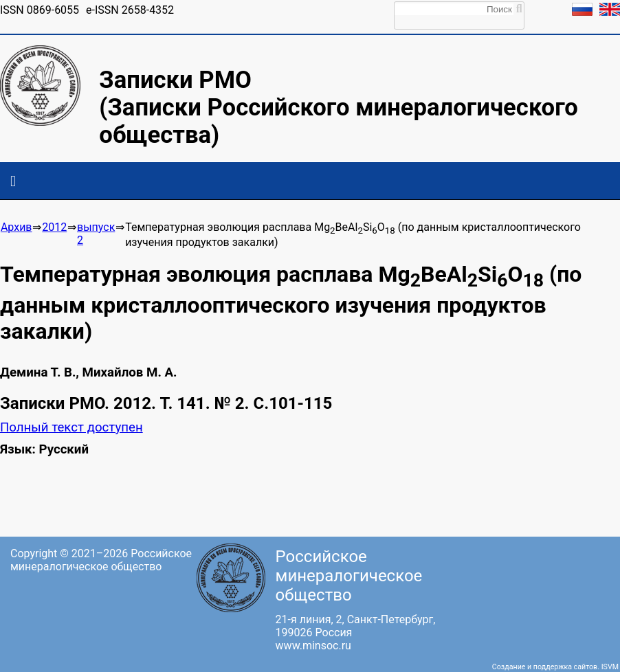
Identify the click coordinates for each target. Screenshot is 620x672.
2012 (54, 227)
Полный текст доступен (71, 427)
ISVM (610, 667)
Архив (16, 227)
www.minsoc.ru (313, 646)
